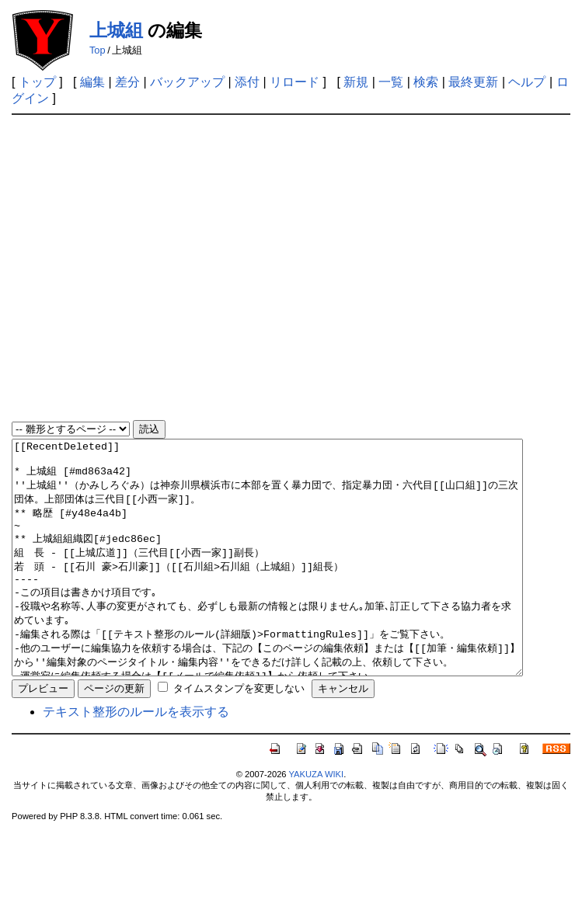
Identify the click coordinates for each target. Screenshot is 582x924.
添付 (247, 82)
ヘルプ (527, 82)
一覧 (391, 82)
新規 (356, 82)
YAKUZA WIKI (316, 821)
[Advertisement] (151, 268)
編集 (92, 82)
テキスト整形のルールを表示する (136, 758)
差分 (127, 82)
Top (98, 50)
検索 (426, 82)
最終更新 (473, 82)
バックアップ (187, 82)
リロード (294, 82)
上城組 (116, 30)
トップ (37, 82)
